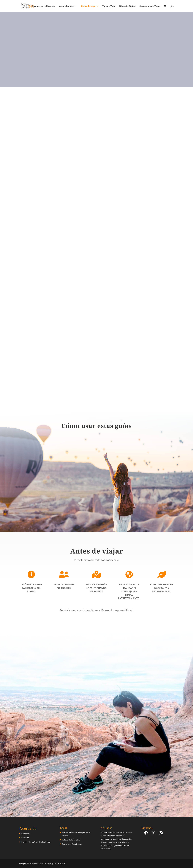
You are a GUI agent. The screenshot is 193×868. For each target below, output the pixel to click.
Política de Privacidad (71, 840)
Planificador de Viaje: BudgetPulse (36, 842)
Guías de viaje (88, 6)
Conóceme (26, 834)
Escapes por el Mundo (43, 6)
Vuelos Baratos (66, 6)
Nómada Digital (127, 6)
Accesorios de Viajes (150, 6)
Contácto (25, 838)
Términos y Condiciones (72, 844)
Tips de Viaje (109, 6)
